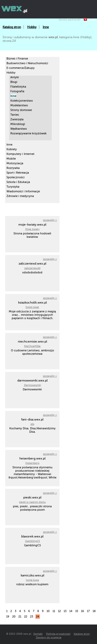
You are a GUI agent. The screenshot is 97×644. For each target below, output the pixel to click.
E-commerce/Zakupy (21, 68)
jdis (32, 424)
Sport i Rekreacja (18, 173)
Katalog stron (12, 27)
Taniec (15, 115)
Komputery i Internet (20, 154)
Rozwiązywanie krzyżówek (28, 133)
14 (71, 611)
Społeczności (16, 177)
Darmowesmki (32, 385)
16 (83, 611)
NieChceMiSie (32, 346)
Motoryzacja (15, 163)
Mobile (11, 159)
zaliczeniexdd (32, 268)
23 (32, 617)
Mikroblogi (18, 124)
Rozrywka (13, 168)
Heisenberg (32, 463)
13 (65, 611)
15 (77, 611)
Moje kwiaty (32, 229)
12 (59, 611)
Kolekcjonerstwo (22, 101)
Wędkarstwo (19, 129)
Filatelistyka (18, 87)
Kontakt (38, 634)
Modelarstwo (19, 105)
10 (48, 611)
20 (14, 617)
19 (8, 617)
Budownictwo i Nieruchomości (27, 63)
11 (54, 611)
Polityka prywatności (58, 634)
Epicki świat (32, 307)
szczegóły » (50, 220)
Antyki (15, 77)
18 (94, 611)
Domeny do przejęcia (49, 637)
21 (20, 617)
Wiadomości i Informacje (23, 191)
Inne (46, 27)
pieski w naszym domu (32, 502)
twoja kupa (32, 580)
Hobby (32, 27)
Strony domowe (21, 110)
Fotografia (17, 91)
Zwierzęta (17, 119)
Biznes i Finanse (17, 59)
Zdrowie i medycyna (20, 196)
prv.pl (92, 19)
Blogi (14, 82)
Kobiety (12, 149)
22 (26, 617)
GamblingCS (32, 541)
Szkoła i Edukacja (18, 182)
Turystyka (13, 187)
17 (88, 611)
